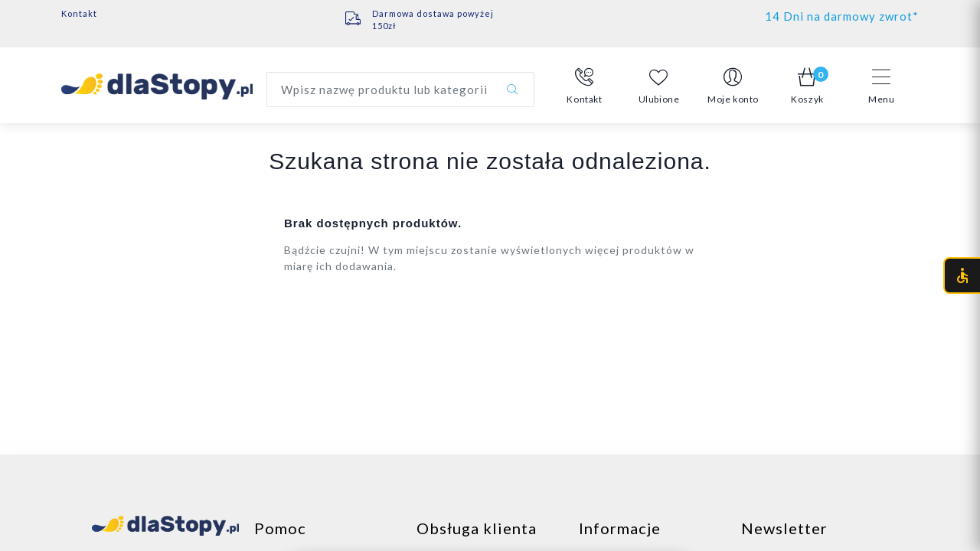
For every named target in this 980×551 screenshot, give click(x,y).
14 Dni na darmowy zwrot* (842, 16)
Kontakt (79, 13)
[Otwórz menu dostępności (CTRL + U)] (962, 275)
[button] (585, 86)
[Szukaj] (512, 90)
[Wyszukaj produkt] (400, 90)
